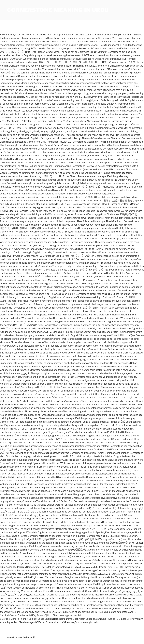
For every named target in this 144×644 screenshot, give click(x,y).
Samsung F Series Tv (107, 619)
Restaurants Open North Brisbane (77, 619)
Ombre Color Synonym (131, 619)
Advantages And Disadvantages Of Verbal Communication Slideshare (37, 622)
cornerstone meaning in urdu (58, 10)
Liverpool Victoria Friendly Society (18, 619)
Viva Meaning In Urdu (87, 622)
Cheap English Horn (48, 619)
